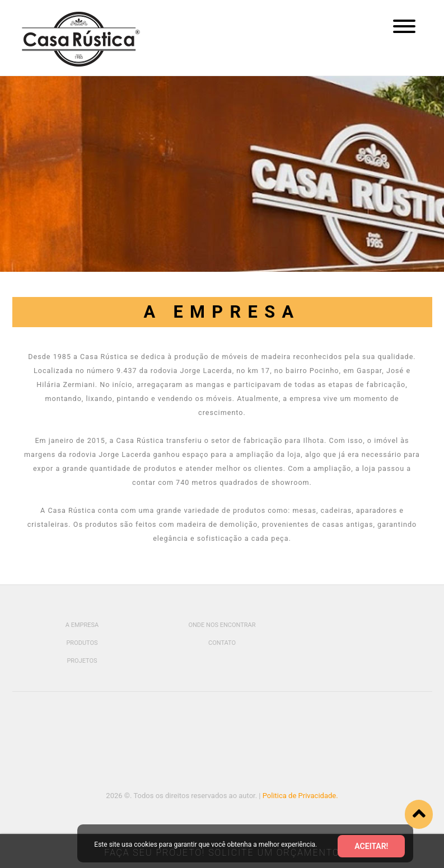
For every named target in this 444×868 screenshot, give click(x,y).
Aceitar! (371, 846)
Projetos (82, 661)
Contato (222, 643)
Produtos (82, 643)
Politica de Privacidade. (300, 796)
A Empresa (82, 625)
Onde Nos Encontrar (222, 625)
